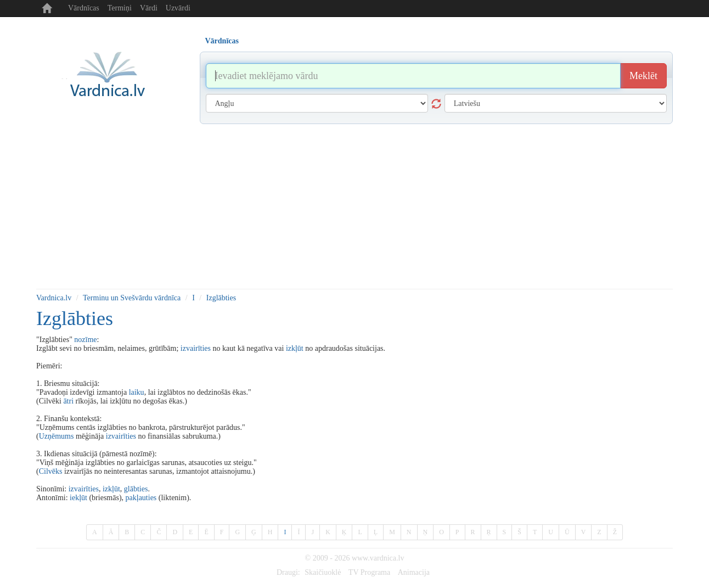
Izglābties (221, 298)
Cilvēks (51, 471)
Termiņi (120, 8)
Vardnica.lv (54, 298)
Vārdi (149, 8)
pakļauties (141, 498)
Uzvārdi (178, 8)
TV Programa (369, 572)
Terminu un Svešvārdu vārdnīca (132, 298)
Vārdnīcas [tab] (222, 41)
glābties (136, 489)
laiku (137, 392)
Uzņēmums (57, 436)
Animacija (414, 572)
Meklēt (643, 76)
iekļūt (78, 498)
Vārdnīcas (84, 8)
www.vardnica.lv (378, 558)
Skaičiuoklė (323, 572)
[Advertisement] (354, 206)
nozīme (85, 340)
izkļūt (295, 348)
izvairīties (196, 348)
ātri (68, 401)
